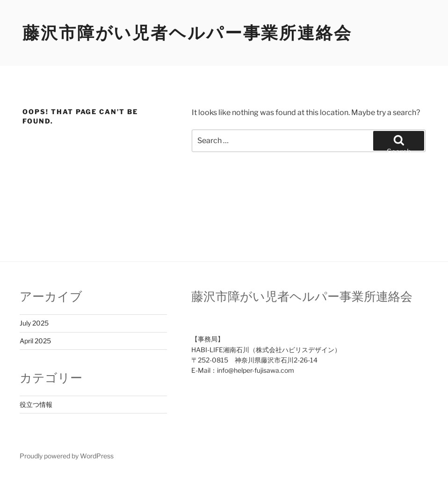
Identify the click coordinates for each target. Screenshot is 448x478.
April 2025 (35, 341)
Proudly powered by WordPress (67, 456)
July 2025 (34, 323)
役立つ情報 (36, 404)
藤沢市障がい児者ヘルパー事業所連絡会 (187, 33)
